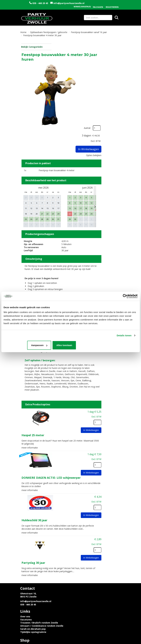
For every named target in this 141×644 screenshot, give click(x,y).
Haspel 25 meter (67, 390)
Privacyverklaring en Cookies (36, 585)
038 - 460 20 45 (45, 3)
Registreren (112, 4)
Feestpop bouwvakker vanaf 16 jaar (89, 33)
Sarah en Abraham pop (86, 565)
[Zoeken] (117, 18)
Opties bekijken (111, 95)
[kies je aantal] (115, 377)
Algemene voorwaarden (86, 588)
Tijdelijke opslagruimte (86, 568)
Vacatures (79, 556)
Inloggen (98, 4)
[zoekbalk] (98, 18)
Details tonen (124, 336)
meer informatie (64, 402)
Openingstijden (81, 582)
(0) (82, 3)
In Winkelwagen (114, 89)
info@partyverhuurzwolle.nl (45, 6)
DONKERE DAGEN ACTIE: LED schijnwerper (86, 432)
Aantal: (113, 53)
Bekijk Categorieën (36, 47)
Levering (25, 582)
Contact (77, 585)
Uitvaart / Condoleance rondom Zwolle (94, 562)
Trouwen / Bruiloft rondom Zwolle (92, 559)
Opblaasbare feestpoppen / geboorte (49, 33)
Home (23, 33)
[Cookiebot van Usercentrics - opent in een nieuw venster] (124, 296)
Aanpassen (70, 345)
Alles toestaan (115, 345)
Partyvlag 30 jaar (68, 518)
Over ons (78, 553)
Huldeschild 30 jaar (69, 473)
